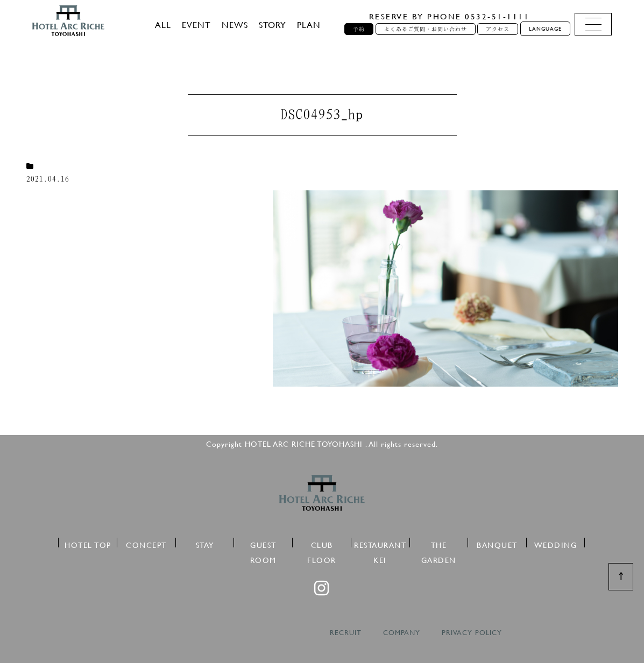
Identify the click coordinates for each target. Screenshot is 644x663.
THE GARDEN (439, 543)
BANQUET (497, 543)
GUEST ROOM (263, 543)
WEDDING (556, 543)
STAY (205, 543)
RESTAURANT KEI (380, 543)
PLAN (309, 24)
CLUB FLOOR (322, 543)
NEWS (235, 24)
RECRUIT (346, 633)
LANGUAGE (545, 29)
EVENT (196, 24)
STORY (273, 24)
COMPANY (402, 633)
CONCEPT (146, 543)
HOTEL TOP (88, 543)
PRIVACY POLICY (472, 633)
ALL (163, 24)
